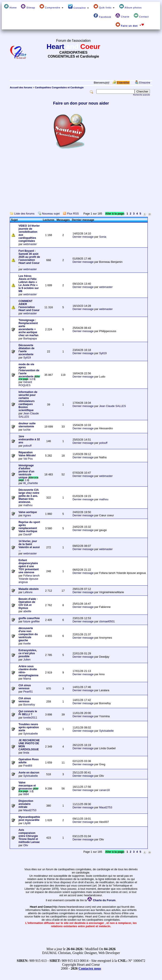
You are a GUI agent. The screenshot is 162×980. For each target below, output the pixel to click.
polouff (27, 446)
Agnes (27, 515)
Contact (141, 16)
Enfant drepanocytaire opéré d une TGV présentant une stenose (29, 566)
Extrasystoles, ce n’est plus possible (28, 653)
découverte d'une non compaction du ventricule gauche (28, 634)
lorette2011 (30, 718)
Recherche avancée (141, 95)
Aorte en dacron (29, 773)
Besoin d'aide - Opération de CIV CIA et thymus (28, 604)
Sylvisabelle (31, 734)
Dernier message (83, 237)
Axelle (27, 643)
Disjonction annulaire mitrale (26, 804)
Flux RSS (73, 214)
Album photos (130, 6)
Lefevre (28, 592)
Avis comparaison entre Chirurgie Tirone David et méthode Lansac (29, 836)
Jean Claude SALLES (29, 415)
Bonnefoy (29, 705)
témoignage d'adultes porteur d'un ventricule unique (26, 471)
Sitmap (28, 6)
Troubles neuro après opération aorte (29, 727)
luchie (27, 430)
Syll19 (27, 358)
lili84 (26, 794)
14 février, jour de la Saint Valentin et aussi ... (29, 546)
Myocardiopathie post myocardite (29, 819)
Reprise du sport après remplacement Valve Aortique (29, 527)
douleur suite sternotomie (27, 425)
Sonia (103, 237)
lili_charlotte (31, 483)
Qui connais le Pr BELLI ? (28, 713)
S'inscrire (145, 83)
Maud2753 (30, 810)
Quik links (104, 6)
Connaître (79, 7)
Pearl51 (28, 692)
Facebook (102, 16)
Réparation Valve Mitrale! (27, 454)
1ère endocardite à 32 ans (29, 439)
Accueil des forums (21, 87)
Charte (122, 16)
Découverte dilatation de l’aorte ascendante (27, 350)
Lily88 (27, 823)
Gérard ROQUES (25, 384)
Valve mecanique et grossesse (27, 786)
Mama (27, 679)
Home (10, 6)
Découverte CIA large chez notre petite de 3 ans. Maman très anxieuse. (29, 496)
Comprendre (52, 6)
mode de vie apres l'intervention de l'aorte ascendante (29, 370)
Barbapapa (30, 338)
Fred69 (28, 766)
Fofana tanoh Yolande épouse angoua (29, 579)
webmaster (30, 244)
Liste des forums (24, 214)
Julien (27, 660)
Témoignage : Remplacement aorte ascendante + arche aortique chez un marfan (29, 328)
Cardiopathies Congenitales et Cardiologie (59, 87)
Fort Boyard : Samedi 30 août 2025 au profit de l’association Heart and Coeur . (29, 258)
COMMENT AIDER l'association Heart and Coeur (29, 306)
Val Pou (28, 459)
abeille (27, 611)
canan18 (104, 790)
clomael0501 (107, 621)
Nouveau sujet (51, 214)
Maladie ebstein (29, 589)
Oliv (26, 845)
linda (26, 753)
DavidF (28, 534)
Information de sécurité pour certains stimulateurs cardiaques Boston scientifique (28, 401)
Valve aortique (28, 512)
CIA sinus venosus (25, 687)
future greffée (32, 621)
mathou (28, 505)
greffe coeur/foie (29, 618)
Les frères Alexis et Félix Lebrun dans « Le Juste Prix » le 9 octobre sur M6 (29, 284)
